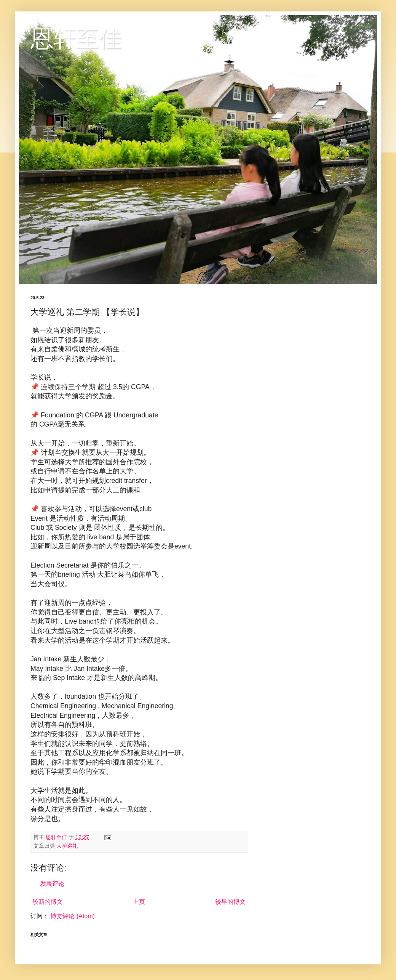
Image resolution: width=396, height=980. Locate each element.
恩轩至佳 (76, 39)
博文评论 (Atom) (72, 916)
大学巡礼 (67, 846)
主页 (139, 902)
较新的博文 (48, 902)
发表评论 (52, 884)
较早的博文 (230, 902)
